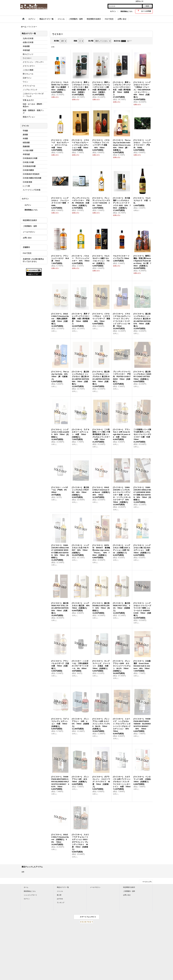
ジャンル (60, 891)
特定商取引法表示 (30, 220)
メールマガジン (29, 232)
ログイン (113, 11)
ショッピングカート (30, 895)
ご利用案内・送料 (30, 226)
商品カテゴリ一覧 (63, 887)
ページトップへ (147, 882)
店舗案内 (26, 247)
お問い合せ (27, 238)
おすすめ (60, 899)
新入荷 (59, 895)
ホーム (26, 887)
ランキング (61, 903)
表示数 (57, 41)
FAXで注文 (27, 253)
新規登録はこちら (127, 11)
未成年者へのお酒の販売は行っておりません (33, 260)
